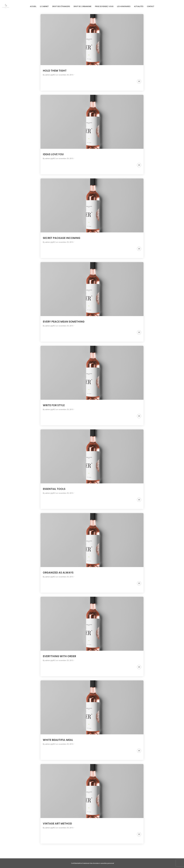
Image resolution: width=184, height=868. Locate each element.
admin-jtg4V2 (50, 75)
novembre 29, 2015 (66, 75)
